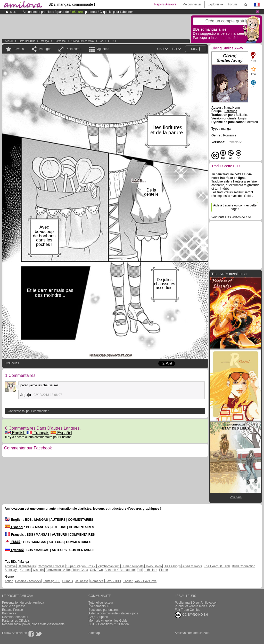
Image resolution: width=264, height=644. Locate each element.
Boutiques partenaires (104, 610)
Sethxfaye (11, 570)
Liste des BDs (27, 41)
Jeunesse (82, 581)
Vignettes (103, 49)
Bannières (9, 613)
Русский (14, 550)
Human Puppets (133, 566)
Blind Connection (244, 566)
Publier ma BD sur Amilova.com (197, 603)
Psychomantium (108, 566)
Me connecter (192, 4)
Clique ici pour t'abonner (116, 12)
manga (45, 41)
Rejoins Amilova (165, 4)
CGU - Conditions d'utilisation (109, 624)
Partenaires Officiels (16, 621)
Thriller (128, 581)
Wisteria (38, 570)
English (15, 433)
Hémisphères (27, 566)
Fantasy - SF (51, 581)
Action (9, 581)
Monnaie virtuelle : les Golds (108, 621)
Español (61, 433)
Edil (139, 570)
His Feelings (172, 566)
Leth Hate (151, 570)
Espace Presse (13, 610)
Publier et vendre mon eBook (195, 606)
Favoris (19, 49)
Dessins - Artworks (28, 581)
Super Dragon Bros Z (81, 566)
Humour (68, 581)
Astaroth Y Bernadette (120, 570)
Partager (45, 49)
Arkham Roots (192, 566)
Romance (60, 41)
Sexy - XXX (113, 581)
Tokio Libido (154, 566)
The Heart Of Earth (217, 566)
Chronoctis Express (51, 566)
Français (38, 433)
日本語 (13, 542)
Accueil (9, 41)
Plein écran (73, 49)
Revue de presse (14, 606)
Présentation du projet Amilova (23, 603)
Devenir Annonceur (15, 617)
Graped (26, 570)
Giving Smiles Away (83, 41)
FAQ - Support (98, 617)
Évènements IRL (100, 606)
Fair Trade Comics (187, 610)
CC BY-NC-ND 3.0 (191, 615)
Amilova (10, 566)
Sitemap (94, 633)
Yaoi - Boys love (145, 581)
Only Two (96, 570)
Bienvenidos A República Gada (67, 570)
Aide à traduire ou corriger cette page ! (235, 207)
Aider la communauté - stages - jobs (113, 613)
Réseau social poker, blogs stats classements (33, 624)
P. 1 (114, 41)
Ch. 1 (103, 41)
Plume (163, 570)
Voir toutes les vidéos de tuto (231, 217)
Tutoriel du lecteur (101, 603)
